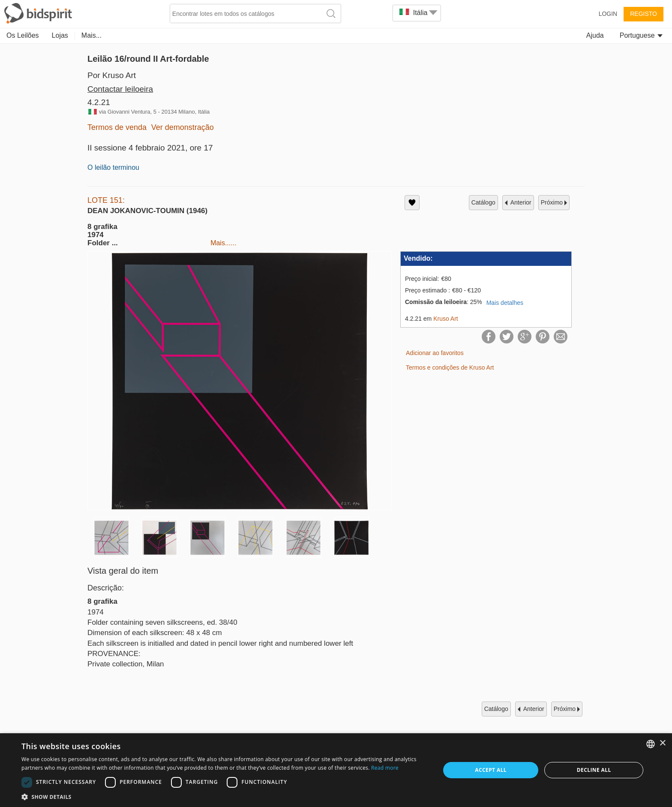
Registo (643, 14)
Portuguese (641, 35)
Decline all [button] (594, 770)
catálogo (483, 202)
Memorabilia (410, 35)
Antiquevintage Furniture (341, 35)
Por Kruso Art (112, 75)
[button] (225, 796)
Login (608, 14)
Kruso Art (446, 319)
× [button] (662, 743)
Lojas (60, 35)
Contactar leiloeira (120, 89)
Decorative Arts (216, 35)
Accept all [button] (491, 770)
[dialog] (336, 770)
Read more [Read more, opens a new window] (385, 768)
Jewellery (165, 35)
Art (86, 35)
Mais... (509, 35)
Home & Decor (464, 35)
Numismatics (271, 35)
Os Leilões (23, 35)
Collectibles (120, 35)
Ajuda (595, 35)
